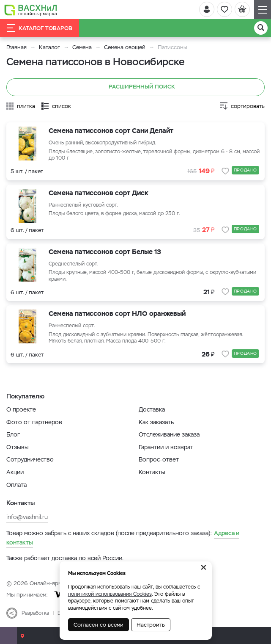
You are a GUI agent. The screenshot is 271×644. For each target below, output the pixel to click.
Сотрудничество (30, 459)
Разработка (35, 613)
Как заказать (156, 422)
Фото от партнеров (34, 422)
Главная (16, 47)
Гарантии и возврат (166, 447)
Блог (13, 434)
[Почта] (8, 636)
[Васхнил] (31, 10)
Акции (15, 472)
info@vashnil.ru (27, 517)
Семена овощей (125, 47)
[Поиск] (261, 28)
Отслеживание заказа (169, 434)
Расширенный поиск (135, 87)
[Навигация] (263, 10)
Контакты (152, 472)
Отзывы (18, 447)
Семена (82, 47)
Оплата (16, 485)
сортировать (248, 106)
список (62, 106)
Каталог (49, 47)
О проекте (21, 409)
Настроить (151, 625)
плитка (26, 106)
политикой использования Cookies (110, 594)
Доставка (152, 409)
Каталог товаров (40, 28)
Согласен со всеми (99, 625)
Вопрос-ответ (159, 459)
